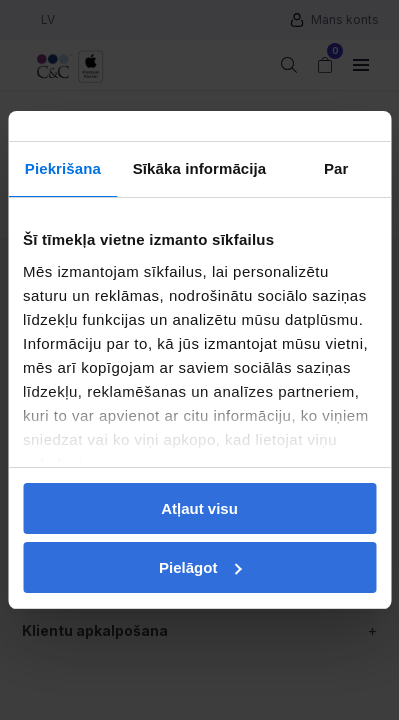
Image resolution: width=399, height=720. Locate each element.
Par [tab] (336, 168)
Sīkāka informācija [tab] (200, 168)
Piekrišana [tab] (63, 168)
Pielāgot (200, 567)
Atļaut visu (199, 508)
